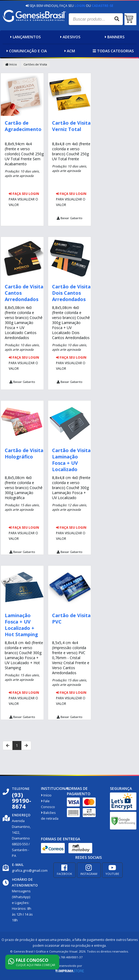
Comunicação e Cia (26, 51)
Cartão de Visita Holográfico (24, 453)
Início (11, 64)
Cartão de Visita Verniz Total (71, 126)
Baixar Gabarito (70, 218)
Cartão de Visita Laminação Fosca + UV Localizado (71, 460)
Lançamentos (25, 37)
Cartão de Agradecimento (23, 126)
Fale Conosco (48, 804)
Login (80, 6)
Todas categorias (113, 51)
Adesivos (70, 37)
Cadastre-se (103, 6)
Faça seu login (24, 194)
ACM (69, 51)
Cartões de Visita (35, 64)
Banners (114, 37)
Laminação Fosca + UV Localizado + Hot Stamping (21, 625)
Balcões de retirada (50, 816)
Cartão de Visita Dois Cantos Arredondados (71, 293)
